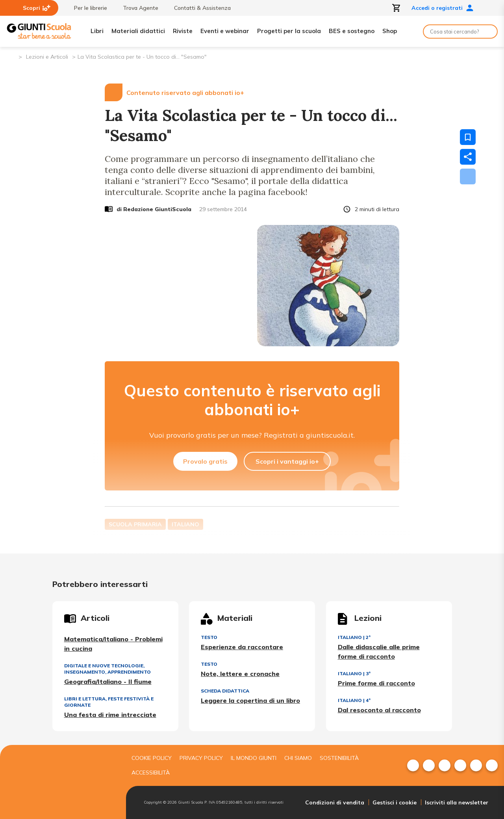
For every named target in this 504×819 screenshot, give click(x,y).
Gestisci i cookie (395, 802)
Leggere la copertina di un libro (250, 700)
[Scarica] (468, 176)
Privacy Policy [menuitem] (201, 758)
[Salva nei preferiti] (468, 137)
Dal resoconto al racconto (379, 710)
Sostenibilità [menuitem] (339, 758)
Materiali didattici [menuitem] (138, 31)
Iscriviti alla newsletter (457, 802)
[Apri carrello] (397, 8)
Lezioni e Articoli (47, 57)
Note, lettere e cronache (240, 674)
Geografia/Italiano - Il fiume (108, 682)
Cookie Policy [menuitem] (152, 758)
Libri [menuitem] (97, 31)
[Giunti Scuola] (39, 31)
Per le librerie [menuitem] (87, 8)
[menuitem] (413, 765)
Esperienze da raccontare (242, 647)
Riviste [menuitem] (183, 31)
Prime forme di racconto (376, 683)
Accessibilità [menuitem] (151, 773)
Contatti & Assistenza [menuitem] (198, 8)
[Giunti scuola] (61, 782)
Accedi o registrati (443, 8)
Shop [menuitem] (390, 31)
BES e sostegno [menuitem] (352, 31)
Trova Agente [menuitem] (137, 8)
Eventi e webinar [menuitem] (225, 31)
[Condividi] (468, 157)
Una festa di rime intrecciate (110, 715)
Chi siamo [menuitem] (298, 758)
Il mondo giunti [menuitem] (254, 758)
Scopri (37, 8)
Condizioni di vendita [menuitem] (335, 802)
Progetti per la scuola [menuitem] (289, 31)
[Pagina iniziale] (12, 56)
